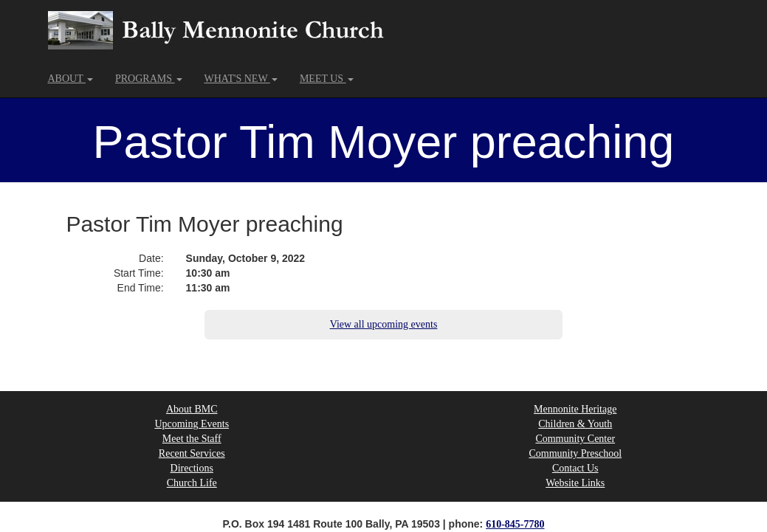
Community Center (575, 439)
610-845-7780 (515, 524)
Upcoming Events (192, 424)
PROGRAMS (149, 79)
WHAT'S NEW (241, 79)
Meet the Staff (192, 439)
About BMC (192, 409)
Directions (192, 468)
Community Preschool (575, 453)
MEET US (327, 79)
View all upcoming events (384, 324)
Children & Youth (575, 424)
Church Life (192, 483)
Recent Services (192, 453)
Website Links (575, 483)
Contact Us (575, 468)
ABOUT (70, 79)
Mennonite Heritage (575, 409)
